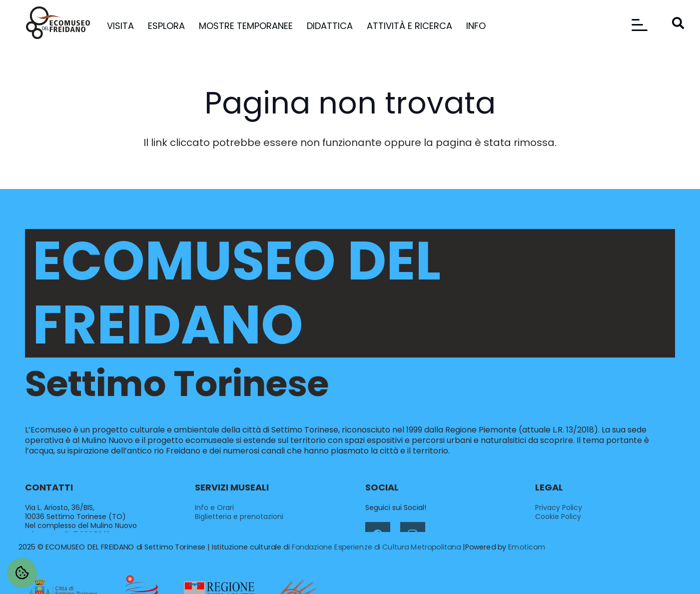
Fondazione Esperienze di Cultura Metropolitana (376, 547)
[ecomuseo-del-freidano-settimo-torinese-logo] (58, 23)
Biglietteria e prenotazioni (239, 516)
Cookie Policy (558, 516)
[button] (640, 25)
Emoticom (527, 547)
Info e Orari (214, 507)
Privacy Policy (559, 507)
